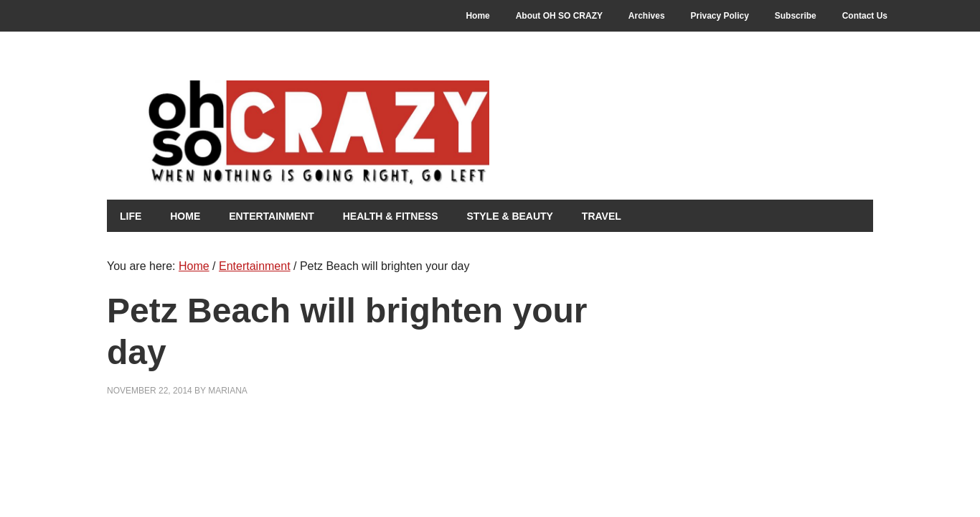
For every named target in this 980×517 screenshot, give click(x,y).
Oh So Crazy (358, 134)
